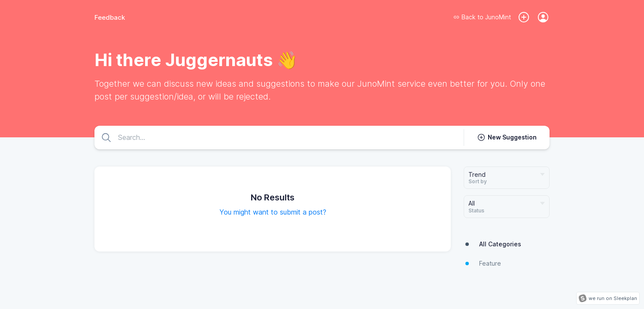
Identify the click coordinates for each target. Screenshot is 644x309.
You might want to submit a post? (273, 212)
